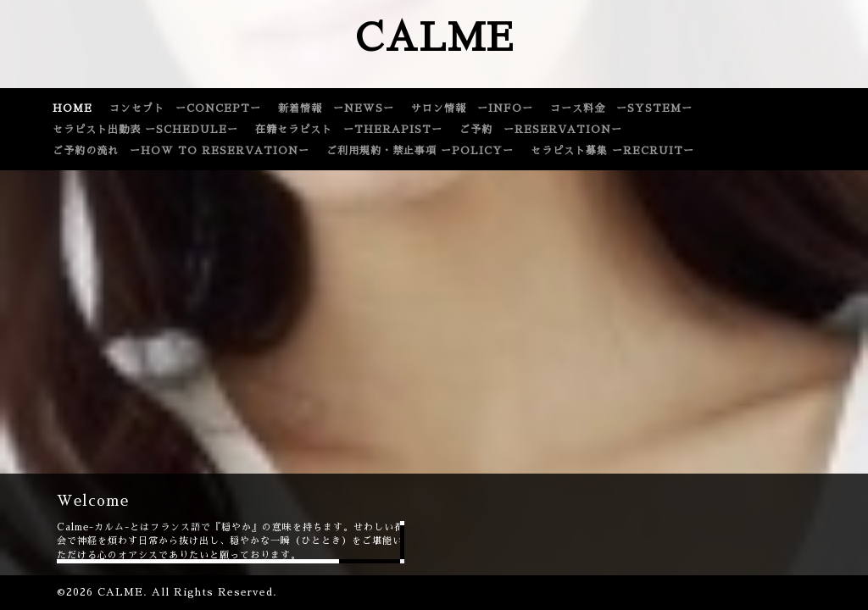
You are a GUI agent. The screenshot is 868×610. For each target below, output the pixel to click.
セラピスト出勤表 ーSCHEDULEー (145, 130)
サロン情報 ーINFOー (472, 108)
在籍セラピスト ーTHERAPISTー (349, 130)
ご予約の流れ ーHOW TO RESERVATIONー (181, 151)
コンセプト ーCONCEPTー (185, 108)
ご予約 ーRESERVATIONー (541, 130)
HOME (72, 108)
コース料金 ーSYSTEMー (621, 108)
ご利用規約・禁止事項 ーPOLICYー (420, 151)
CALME (434, 38)
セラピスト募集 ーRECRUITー (612, 151)
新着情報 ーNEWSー (336, 108)
